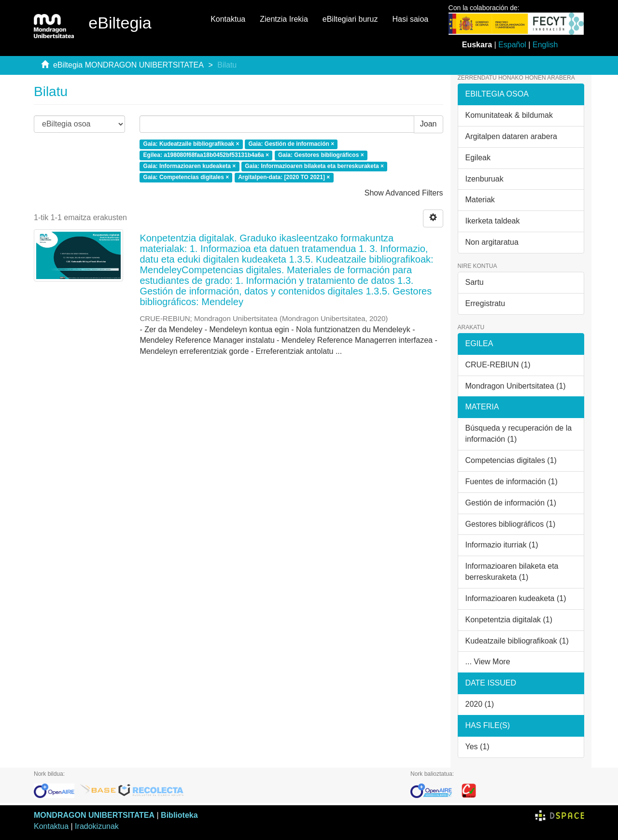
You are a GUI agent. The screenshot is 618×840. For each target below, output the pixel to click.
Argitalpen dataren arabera (511, 136)
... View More (488, 662)
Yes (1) (478, 747)
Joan (428, 124)
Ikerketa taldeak (493, 221)
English (545, 45)
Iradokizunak (97, 826)
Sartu (475, 282)
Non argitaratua (492, 242)
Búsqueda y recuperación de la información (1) (519, 434)
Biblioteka (179, 815)
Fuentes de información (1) (512, 482)
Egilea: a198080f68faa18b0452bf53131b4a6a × (206, 155)
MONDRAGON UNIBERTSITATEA (94, 815)
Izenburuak (485, 179)
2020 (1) (480, 704)
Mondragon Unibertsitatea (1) (516, 386)
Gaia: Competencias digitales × (186, 177)
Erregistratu (485, 303)
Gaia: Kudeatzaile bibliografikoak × (191, 144)
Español (512, 45)
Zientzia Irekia (284, 19)
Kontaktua (228, 19)
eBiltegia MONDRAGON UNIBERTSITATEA (128, 65)
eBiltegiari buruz (350, 19)
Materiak (480, 200)
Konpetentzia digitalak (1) (509, 620)
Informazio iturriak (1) (502, 545)
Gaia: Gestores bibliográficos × (321, 155)
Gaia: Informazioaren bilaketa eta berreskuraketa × (314, 166)
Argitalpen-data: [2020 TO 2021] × (284, 177)
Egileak (478, 158)
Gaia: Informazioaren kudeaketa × (190, 166)
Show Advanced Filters (404, 193)
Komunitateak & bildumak (509, 115)
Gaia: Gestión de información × (291, 144)
